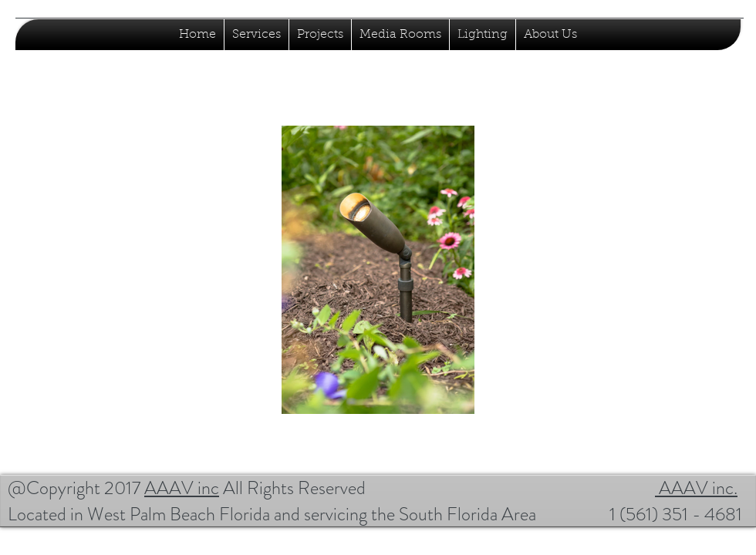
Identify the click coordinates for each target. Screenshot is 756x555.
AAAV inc (182, 488)
